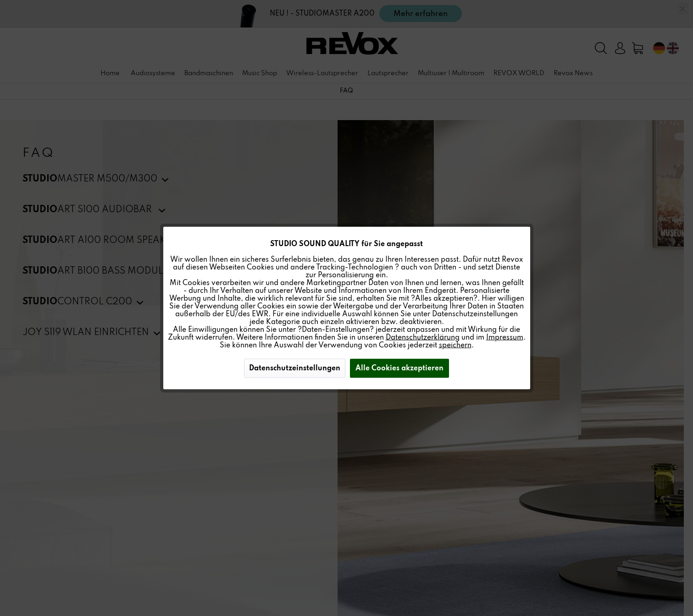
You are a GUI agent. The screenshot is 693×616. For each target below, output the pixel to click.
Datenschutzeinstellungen (295, 368)
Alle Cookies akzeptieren (399, 368)
